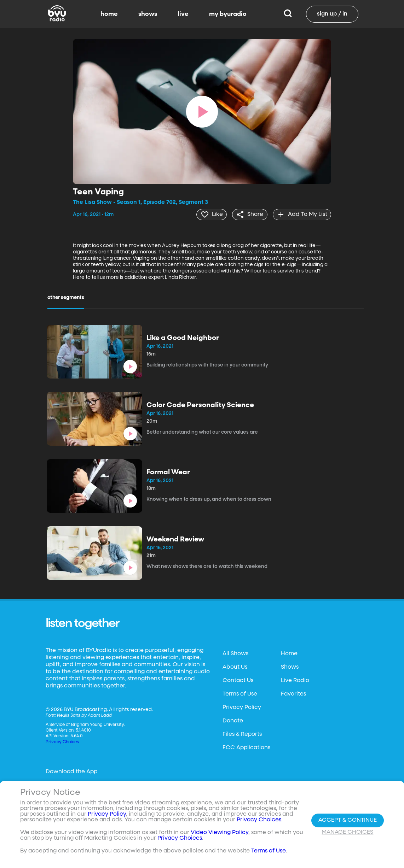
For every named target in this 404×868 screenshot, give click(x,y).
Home (289, 653)
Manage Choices (347, 832)
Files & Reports (242, 734)
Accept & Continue (348, 820)
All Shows (235, 653)
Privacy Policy (242, 707)
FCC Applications (246, 747)
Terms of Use (240, 694)
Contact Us (238, 680)
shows (148, 14)
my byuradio (228, 14)
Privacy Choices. (260, 820)
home (109, 14)
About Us (235, 667)
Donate (233, 721)
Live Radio (295, 680)
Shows (290, 667)
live (183, 14)
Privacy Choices (62, 742)
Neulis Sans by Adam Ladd (84, 715)
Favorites (293, 694)
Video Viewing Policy (220, 833)
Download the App (71, 772)
